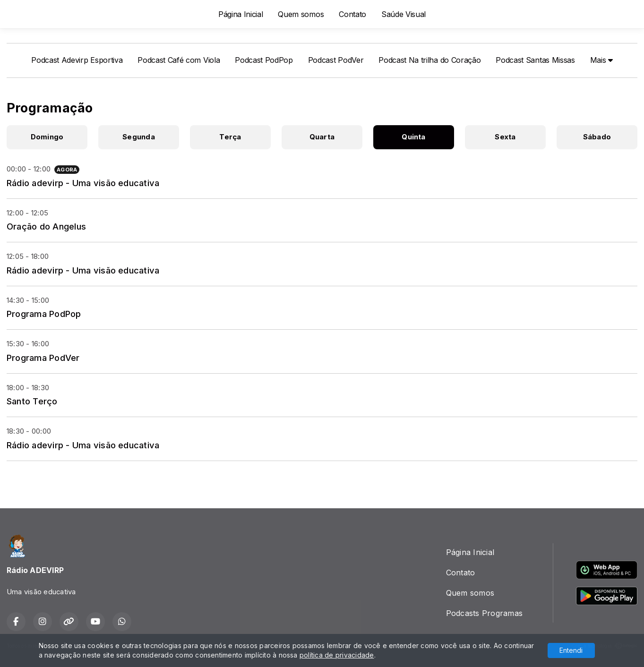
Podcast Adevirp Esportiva (77, 60)
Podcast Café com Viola (179, 60)
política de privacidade (337, 655)
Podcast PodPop (264, 60)
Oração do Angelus (46, 226)
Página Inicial (241, 14)
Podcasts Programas (484, 613)
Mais (601, 60)
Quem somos (301, 14)
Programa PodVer (43, 358)
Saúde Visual (404, 14)
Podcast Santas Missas (535, 60)
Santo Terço (32, 401)
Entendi (571, 650)
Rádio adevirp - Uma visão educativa (83, 183)
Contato (352, 14)
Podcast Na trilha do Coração (429, 60)
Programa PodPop (44, 314)
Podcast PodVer (336, 60)
